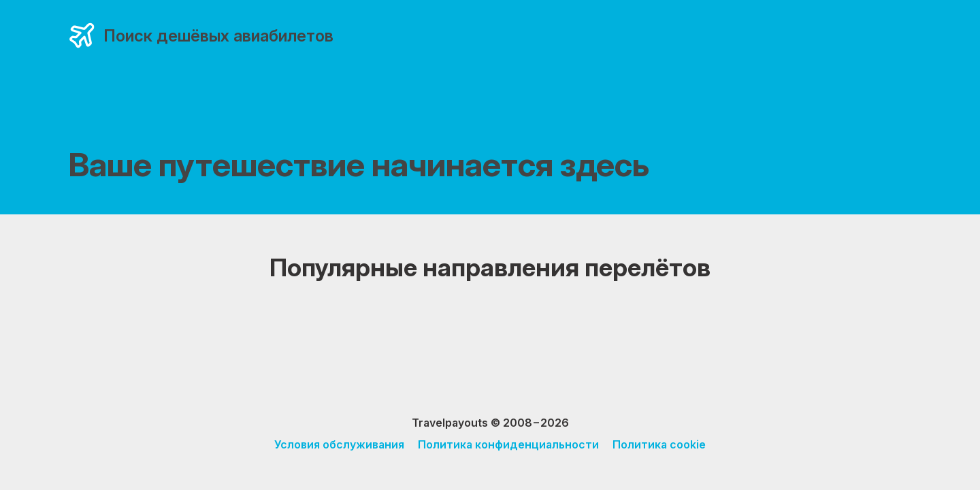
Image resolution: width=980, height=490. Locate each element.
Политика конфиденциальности (508, 444)
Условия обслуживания (339, 444)
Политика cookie (659, 444)
